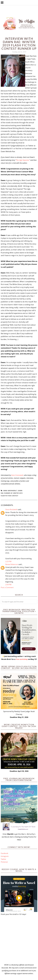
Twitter (3, 859)
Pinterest (4, 862)
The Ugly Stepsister (23, 160)
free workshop (22, 659)
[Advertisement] (19, 940)
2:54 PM (8, 585)
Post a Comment (7, 587)
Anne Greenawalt (17, 475)
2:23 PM (8, 561)
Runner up (8, 493)
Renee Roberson (12, 564)
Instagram (5, 856)
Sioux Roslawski (11, 509)
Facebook (4, 853)
